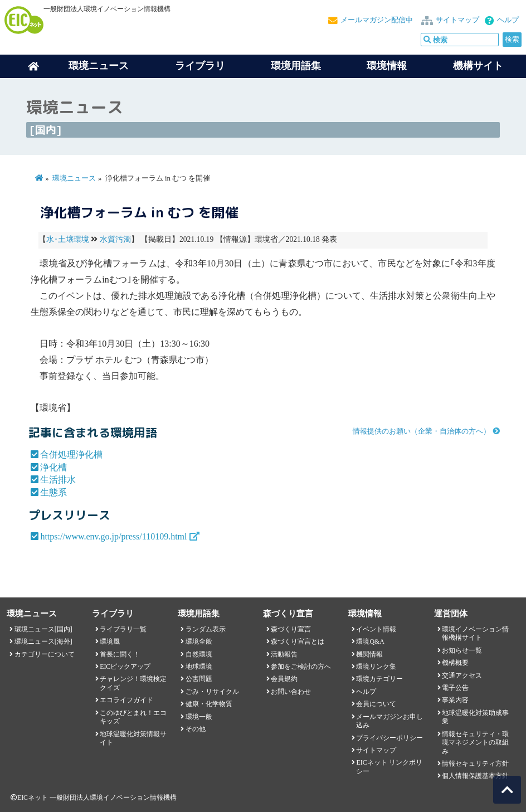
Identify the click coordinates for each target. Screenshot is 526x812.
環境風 (110, 641)
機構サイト (478, 66)
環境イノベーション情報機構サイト (475, 633)
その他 (196, 729)
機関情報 (369, 654)
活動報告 (284, 654)
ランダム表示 (206, 629)
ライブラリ (200, 66)
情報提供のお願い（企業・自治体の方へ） (422, 431)
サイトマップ (457, 20)
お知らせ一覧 (462, 650)
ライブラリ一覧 (123, 629)
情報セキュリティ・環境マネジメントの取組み (475, 743)
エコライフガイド (126, 700)
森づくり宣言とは (298, 641)
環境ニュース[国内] (43, 629)
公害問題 (199, 679)
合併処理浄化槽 (71, 454)
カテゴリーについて (45, 654)
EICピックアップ (125, 667)
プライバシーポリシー (389, 738)
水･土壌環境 (68, 239)
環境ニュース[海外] (43, 641)
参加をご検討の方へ (301, 667)
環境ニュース (74, 178)
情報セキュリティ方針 (475, 764)
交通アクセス (462, 675)
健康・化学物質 (209, 704)
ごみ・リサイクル (212, 692)
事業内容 (455, 700)
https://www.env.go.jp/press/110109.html (113, 536)
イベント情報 (376, 629)
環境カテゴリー (379, 679)
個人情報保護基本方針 (475, 776)
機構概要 (455, 663)
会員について (376, 704)
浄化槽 (53, 467)
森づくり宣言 (291, 629)
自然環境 (199, 654)
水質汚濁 (115, 239)
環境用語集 (296, 66)
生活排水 (58, 480)
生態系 (53, 492)
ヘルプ (508, 20)
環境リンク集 (376, 667)
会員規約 (284, 679)
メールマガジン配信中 (377, 20)
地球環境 (199, 667)
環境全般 (199, 641)
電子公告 (455, 688)
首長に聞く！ (120, 654)
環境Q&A (370, 641)
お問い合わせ (291, 692)
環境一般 (199, 717)
